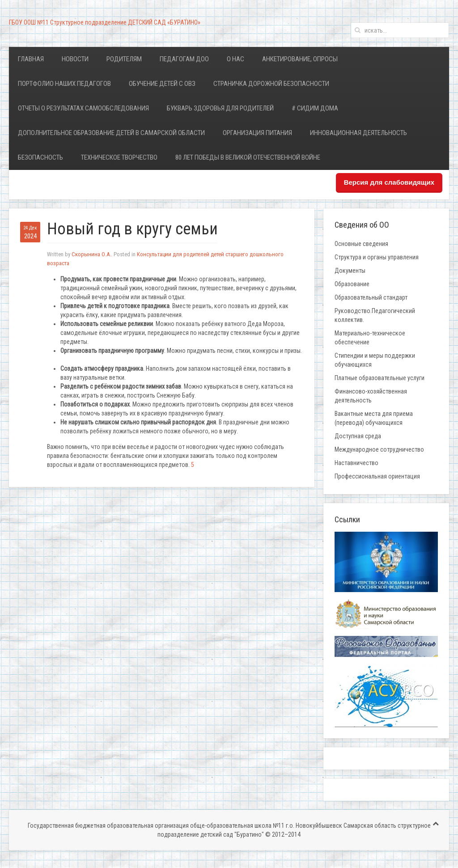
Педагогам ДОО (184, 59)
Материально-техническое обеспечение (370, 338)
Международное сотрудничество (379, 449)
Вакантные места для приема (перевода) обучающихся (374, 418)
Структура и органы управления (377, 257)
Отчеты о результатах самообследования (83, 108)
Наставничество (356, 463)
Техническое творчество (119, 157)
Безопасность (40, 157)
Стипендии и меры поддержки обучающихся (375, 360)
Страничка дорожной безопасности (271, 84)
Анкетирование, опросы (300, 59)
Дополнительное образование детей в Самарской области (111, 133)
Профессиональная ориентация (377, 476)
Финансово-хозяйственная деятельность (371, 396)
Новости (75, 59)
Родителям (124, 59)
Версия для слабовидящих (389, 182)
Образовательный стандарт (371, 297)
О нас (235, 59)
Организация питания (257, 133)
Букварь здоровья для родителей (220, 108)
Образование (352, 284)
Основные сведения (361, 244)
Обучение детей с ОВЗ (162, 84)
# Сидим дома (315, 108)
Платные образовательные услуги (380, 378)
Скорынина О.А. (91, 254)
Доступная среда (358, 436)
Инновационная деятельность (358, 133)
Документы (350, 271)
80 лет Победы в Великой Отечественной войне (248, 157)
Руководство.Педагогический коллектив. (375, 315)
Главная (31, 59)
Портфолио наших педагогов (64, 84)
